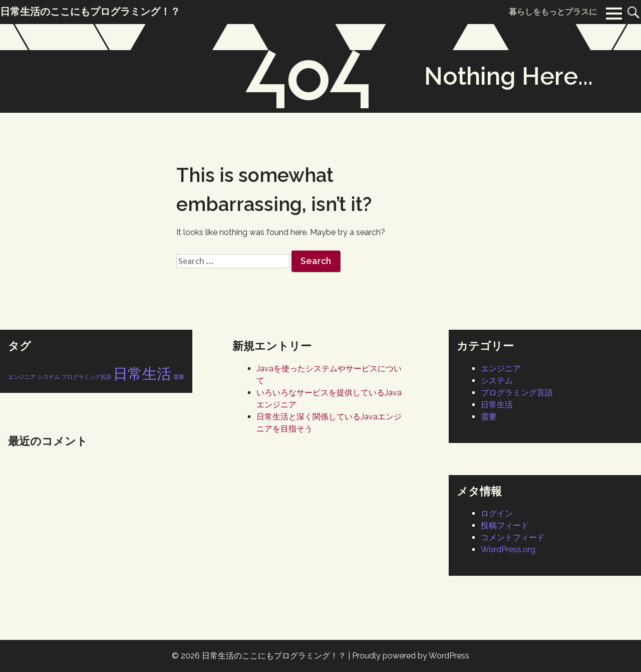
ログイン (497, 513)
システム (497, 381)
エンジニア (501, 369)
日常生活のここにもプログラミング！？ (274, 656)
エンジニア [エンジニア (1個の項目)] (22, 377)
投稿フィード (505, 525)
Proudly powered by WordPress (411, 656)
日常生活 (497, 405)
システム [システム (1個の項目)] (49, 377)
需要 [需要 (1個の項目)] (179, 377)
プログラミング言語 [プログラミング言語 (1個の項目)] (86, 377)
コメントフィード (513, 537)
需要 (489, 417)
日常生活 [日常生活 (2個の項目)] (142, 374)
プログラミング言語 (517, 393)
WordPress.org (508, 549)
